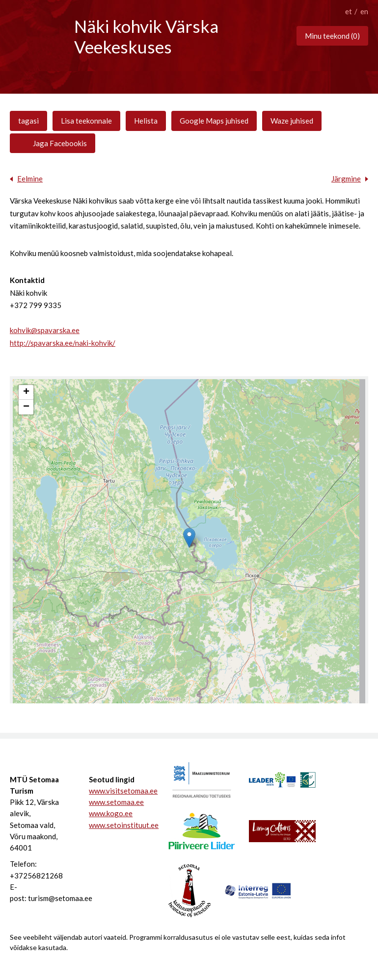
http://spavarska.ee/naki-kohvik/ (63, 343)
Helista (146, 121)
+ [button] (26, 392)
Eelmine (30, 179)
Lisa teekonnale (86, 121)
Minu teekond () (332, 36)
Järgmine (346, 179)
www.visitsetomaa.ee (118, 791)
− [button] (26, 407)
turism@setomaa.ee (60, 898)
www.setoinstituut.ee (118, 825)
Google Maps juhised (214, 121)
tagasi (28, 121)
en (364, 11)
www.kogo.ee (111, 813)
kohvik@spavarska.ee (45, 330)
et (349, 11)
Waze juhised (292, 121)
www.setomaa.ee (116, 802)
